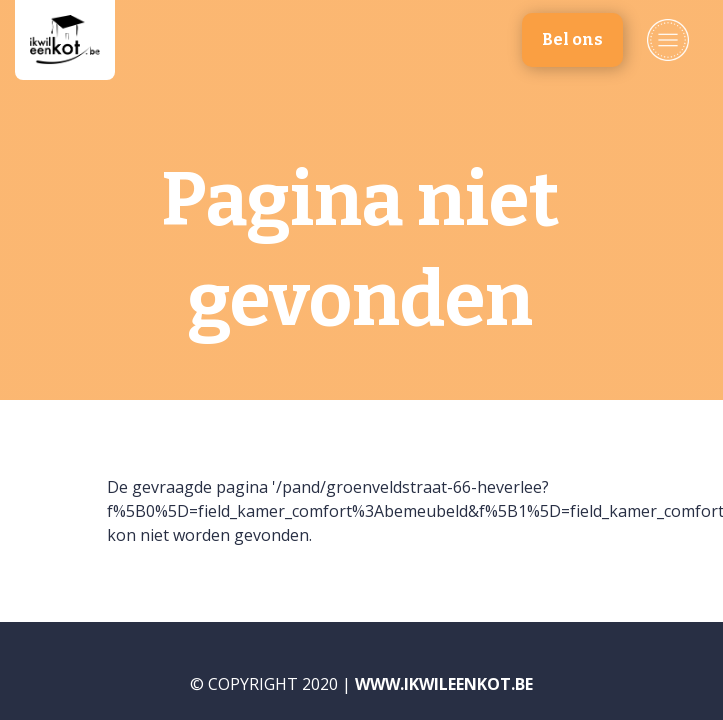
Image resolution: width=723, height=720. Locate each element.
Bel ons (572, 39)
